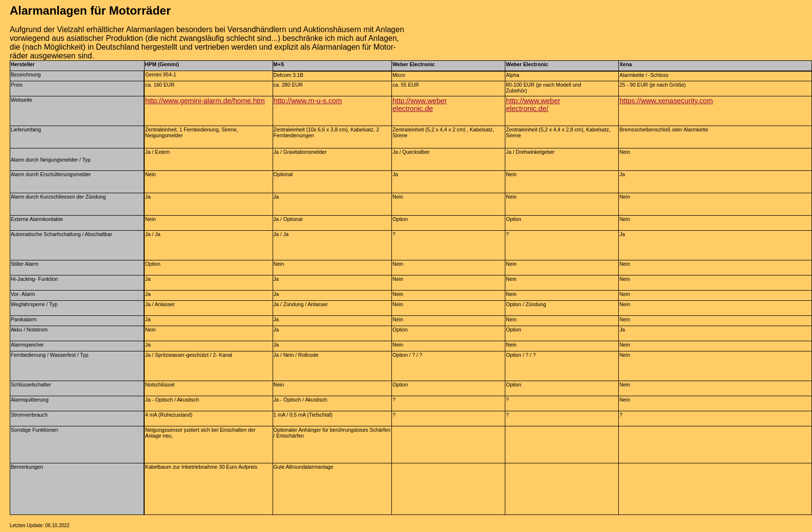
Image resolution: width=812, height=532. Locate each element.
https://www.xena (646, 101)
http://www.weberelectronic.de (420, 105)
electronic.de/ (527, 109)
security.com (693, 101)
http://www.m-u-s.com (308, 101)
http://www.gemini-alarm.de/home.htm (205, 101)
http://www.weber (533, 101)
